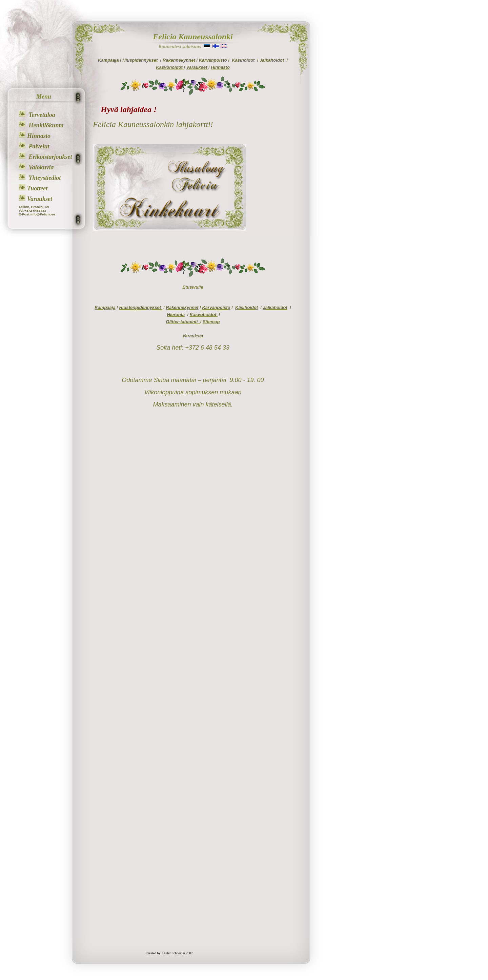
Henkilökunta (45, 125)
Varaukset (40, 199)
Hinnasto (39, 136)
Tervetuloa (41, 115)
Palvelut (38, 146)
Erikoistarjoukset (50, 157)
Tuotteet (37, 188)
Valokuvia (40, 167)
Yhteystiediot (44, 178)
